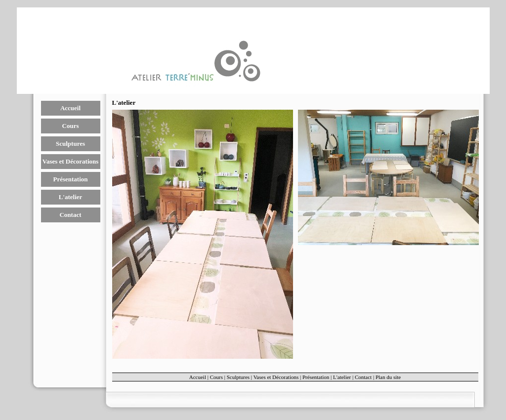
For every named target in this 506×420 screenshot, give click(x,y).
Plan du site (388, 377)
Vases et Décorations (71, 161)
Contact (70, 215)
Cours (71, 126)
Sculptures (70, 144)
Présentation (70, 179)
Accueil (70, 108)
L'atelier (71, 197)
